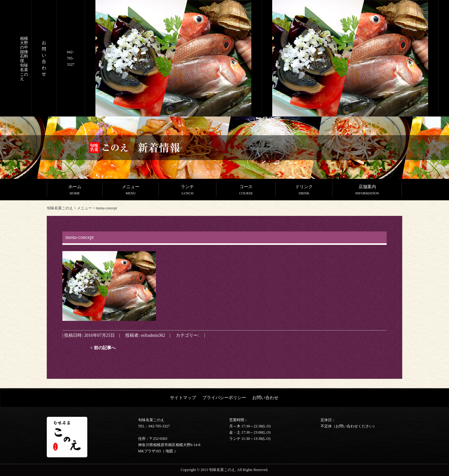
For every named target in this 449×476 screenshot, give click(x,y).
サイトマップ (183, 397)
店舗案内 (367, 190)
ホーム (75, 190)
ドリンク (304, 190)
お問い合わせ (265, 397)
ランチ (188, 190)
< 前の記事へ (103, 348)
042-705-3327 (71, 58)
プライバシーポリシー (224, 397)
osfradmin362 (153, 335)
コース (246, 190)
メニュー (130, 190)
